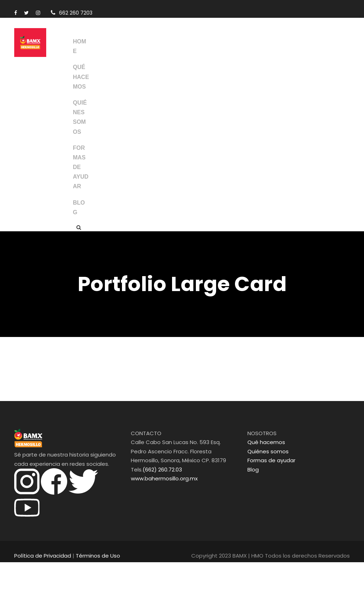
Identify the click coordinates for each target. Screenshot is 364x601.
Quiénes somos (266, 490)
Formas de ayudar (269, 499)
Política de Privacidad (41, 594)
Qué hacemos (264, 481)
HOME (77, 46)
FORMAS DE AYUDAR (79, 201)
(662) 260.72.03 (161, 508)
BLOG (79, 246)
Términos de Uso (90, 594)
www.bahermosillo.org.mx (161, 517)
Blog (253, 508)
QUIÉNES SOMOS (79, 136)
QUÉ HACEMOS (79, 82)
